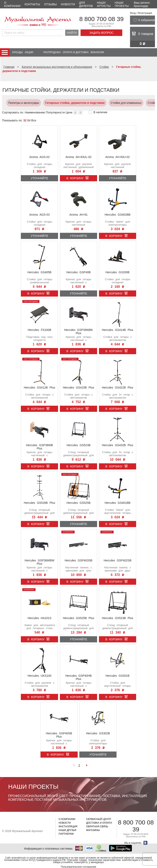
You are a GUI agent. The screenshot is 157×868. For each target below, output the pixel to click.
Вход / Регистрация (141, 13)
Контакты (32, 4)
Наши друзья (67, 830)
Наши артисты (104, 4)
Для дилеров (86, 4)
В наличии (100, 112)
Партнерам (66, 834)
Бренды (17, 52)
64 (29, 120)
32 (25, 120)
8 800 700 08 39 (101, 19)
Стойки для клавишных (124, 103)
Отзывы (50, 4)
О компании (12, 4)
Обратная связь (97, 827)
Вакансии (97, 52)
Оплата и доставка (76, 52)
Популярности (55, 112)
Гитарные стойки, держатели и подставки (73, 103)
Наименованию (35, 112)
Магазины (93, 830)
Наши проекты (122, 4)
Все (34, 120)
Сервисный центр (99, 819)
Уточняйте (40, 178)
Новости (68, 4)
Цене (69, 112)
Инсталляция (68, 827)
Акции (29, 52)
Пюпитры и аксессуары (22, 103)
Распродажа (52, 52)
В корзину (75, 178)
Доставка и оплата (99, 823)
